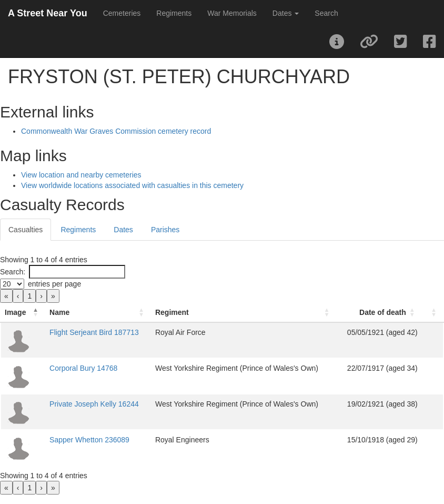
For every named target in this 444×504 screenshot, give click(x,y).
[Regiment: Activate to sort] (244, 313)
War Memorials (232, 13)
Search (326, 13)
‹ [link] (18, 296)
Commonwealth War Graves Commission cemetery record (116, 131)
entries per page (54, 284)
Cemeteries (122, 13)
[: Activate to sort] (433, 313)
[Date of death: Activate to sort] (379, 313)
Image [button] (15, 312)
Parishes (165, 230)
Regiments (174, 13)
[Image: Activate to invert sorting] (23, 313)
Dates (123, 230)
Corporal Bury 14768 (83, 368)
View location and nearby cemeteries (81, 175)
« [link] (6, 296)
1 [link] (29, 296)
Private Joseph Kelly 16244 (94, 404)
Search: (13, 272)
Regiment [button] (172, 312)
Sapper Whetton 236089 (89, 440)
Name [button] (59, 312)
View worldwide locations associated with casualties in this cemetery (132, 185)
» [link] (53, 296)
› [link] (41, 296)
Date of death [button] (383, 312)
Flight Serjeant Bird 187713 (94, 332)
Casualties (26, 230)
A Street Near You (48, 13)
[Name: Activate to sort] (98, 313)
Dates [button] (286, 13)
